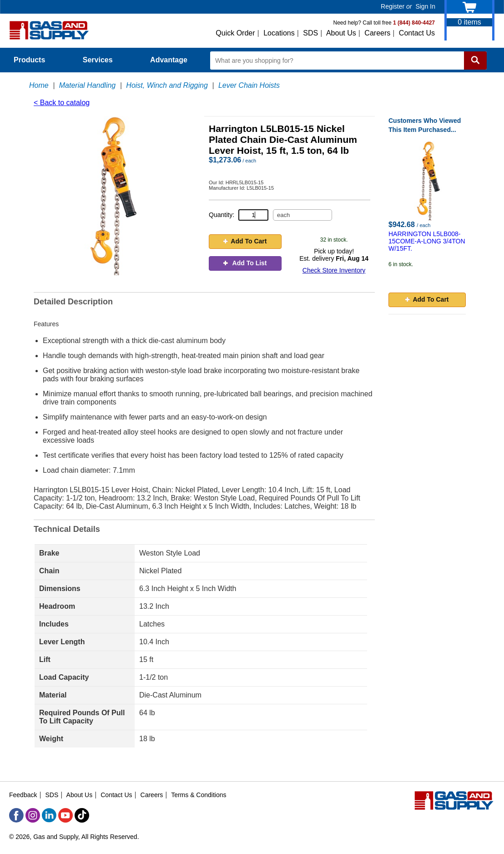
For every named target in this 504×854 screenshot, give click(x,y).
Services (103, 60)
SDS (310, 33)
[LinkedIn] (49, 815)
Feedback (23, 795)
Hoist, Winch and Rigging (167, 85)
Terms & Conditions (199, 795)
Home (39, 85)
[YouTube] (66, 815)
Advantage (169, 60)
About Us (341, 33)
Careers (377, 33)
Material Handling (88, 85)
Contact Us (417, 33)
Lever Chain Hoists (249, 85)
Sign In (425, 6)
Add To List (245, 263)
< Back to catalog (62, 103)
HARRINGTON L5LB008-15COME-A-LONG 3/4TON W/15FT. (427, 241)
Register (393, 6)
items (469, 22)
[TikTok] (82, 815)
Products (35, 60)
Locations (279, 33)
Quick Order (235, 33)
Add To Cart (245, 241)
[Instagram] (33, 815)
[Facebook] (16, 815)
